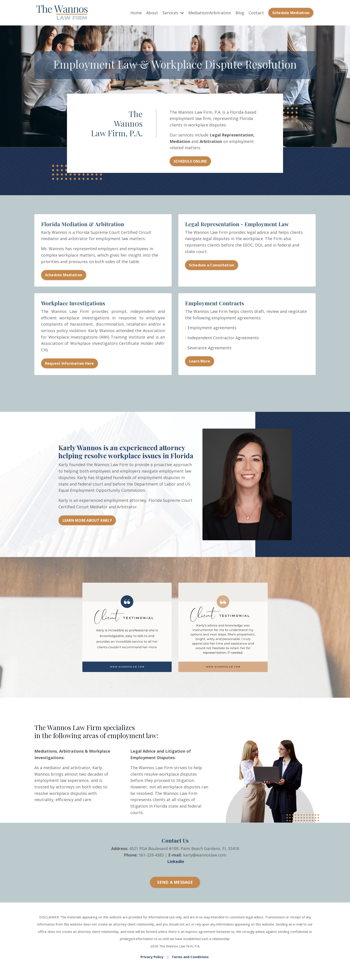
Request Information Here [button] (70, 364)
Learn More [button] (200, 362)
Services (173, 13)
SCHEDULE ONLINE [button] (190, 161)
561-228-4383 (151, 856)
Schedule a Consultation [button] (212, 266)
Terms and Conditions (190, 957)
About (152, 13)
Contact (256, 13)
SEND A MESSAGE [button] (175, 883)
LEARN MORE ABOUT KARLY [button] (87, 521)
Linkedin (176, 862)
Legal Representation (231, 135)
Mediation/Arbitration (210, 13)
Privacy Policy (152, 957)
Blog (240, 13)
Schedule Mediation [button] (291, 13)
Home (136, 13)
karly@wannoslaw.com (205, 856)
